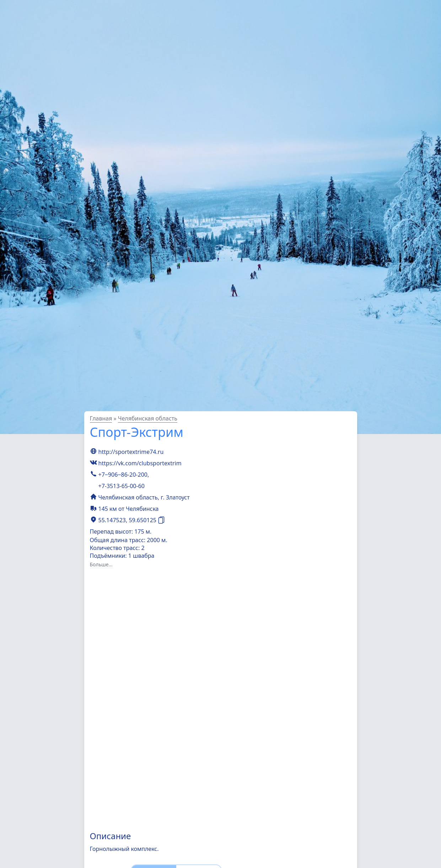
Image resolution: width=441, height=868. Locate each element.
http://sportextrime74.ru (131, 452)
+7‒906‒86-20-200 (123, 475)
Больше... (101, 564)
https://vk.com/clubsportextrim (140, 463)
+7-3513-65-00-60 (122, 486)
